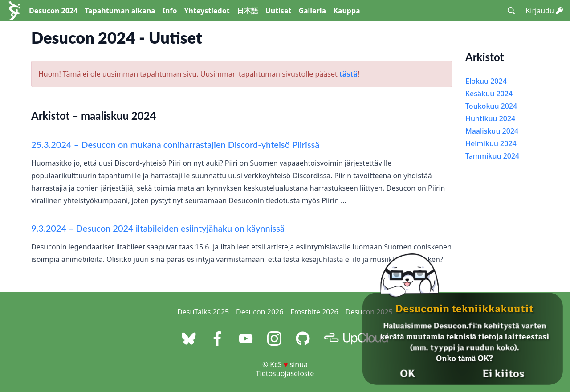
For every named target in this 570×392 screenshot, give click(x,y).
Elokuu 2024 (486, 81)
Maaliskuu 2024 (492, 131)
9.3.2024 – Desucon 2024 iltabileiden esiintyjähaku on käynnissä (158, 228)
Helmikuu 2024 (491, 143)
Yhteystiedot (207, 11)
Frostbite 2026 (314, 312)
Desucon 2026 (260, 312)
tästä (348, 74)
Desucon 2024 (53, 11)
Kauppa (346, 11)
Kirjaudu (544, 11)
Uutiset (279, 11)
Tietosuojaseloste (285, 373)
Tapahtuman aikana (120, 11)
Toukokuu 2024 (491, 106)
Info (170, 11)
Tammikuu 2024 (492, 156)
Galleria (312, 11)
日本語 (248, 11)
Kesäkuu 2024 (489, 94)
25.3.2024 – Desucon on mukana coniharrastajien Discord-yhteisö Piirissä (175, 144)
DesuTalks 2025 (203, 312)
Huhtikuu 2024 (490, 118)
